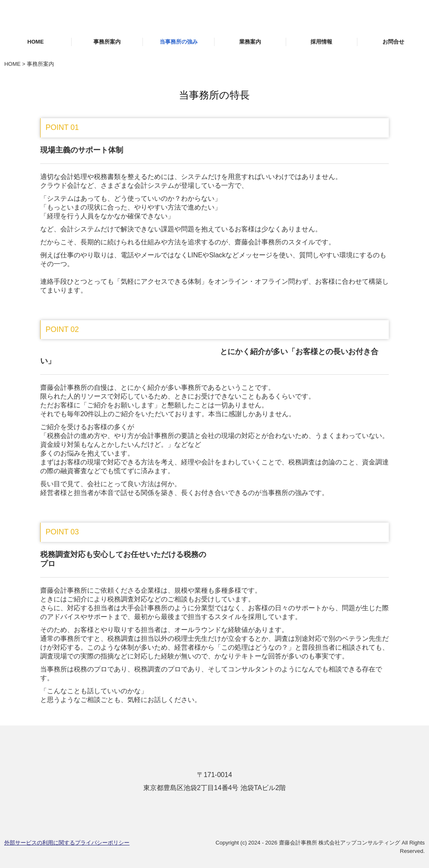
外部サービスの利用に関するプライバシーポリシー (67, 843)
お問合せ (393, 42)
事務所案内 (107, 42)
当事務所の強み (179, 42)
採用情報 (321, 42)
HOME (35, 42)
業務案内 (250, 42)
